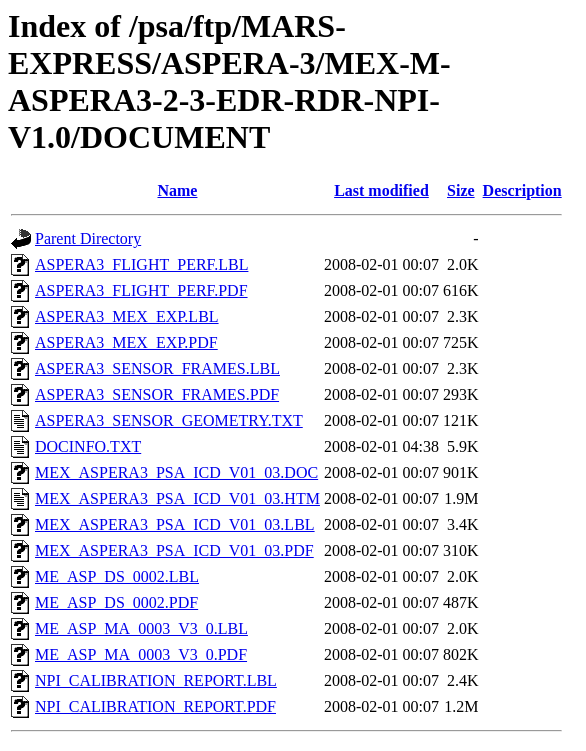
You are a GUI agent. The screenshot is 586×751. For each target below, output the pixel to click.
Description (522, 190)
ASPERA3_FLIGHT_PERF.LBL (141, 264)
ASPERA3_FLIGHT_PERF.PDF (141, 290)
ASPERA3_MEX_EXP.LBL (127, 316)
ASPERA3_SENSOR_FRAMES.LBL (157, 368)
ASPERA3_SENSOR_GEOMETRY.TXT (169, 420)
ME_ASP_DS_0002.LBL (117, 576)
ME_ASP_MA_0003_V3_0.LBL (141, 628)
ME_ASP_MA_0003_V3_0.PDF (141, 654)
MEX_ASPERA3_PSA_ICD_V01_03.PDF (174, 550)
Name (177, 190)
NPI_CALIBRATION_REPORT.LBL (156, 680)
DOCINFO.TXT (88, 446)
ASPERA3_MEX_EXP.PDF (126, 342)
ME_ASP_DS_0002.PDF (116, 602)
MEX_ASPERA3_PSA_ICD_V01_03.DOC (176, 472)
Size (461, 190)
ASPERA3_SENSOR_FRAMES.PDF (157, 394)
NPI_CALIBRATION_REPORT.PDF (155, 706)
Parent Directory (88, 238)
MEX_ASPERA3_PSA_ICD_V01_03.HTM (177, 498)
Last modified (381, 190)
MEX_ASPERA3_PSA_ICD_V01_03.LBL (175, 524)
